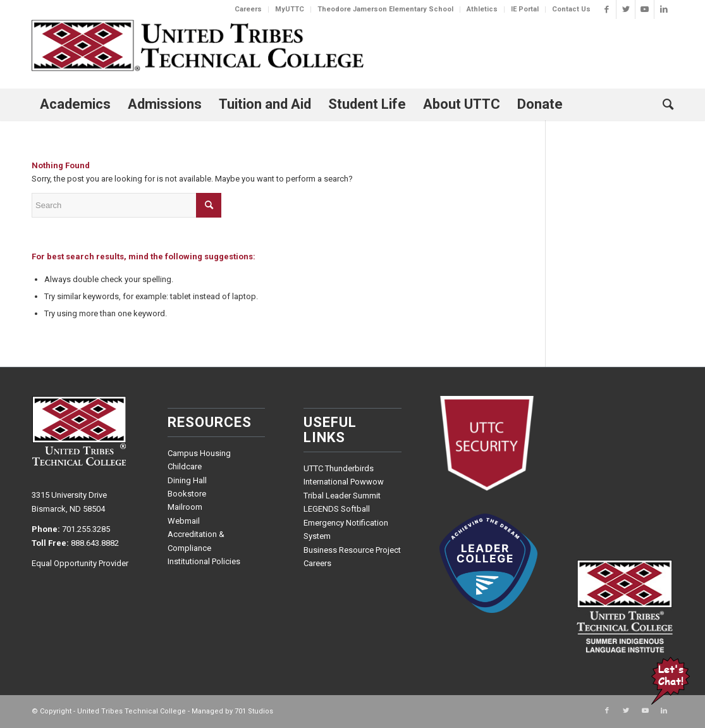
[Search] (664, 104)
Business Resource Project (352, 550)
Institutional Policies (204, 561)
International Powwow (344, 482)
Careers (248, 9)
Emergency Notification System (346, 529)
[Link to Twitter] (626, 9)
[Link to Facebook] (607, 9)
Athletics (482, 9)
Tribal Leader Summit (342, 496)
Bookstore (187, 494)
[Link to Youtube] (645, 9)
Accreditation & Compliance (196, 541)
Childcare (185, 466)
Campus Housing (199, 453)
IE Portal (525, 9)
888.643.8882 (95, 543)
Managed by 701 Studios (232, 711)
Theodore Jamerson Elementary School (385, 9)
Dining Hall (187, 480)
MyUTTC (290, 9)
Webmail (184, 521)
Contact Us (571, 9)
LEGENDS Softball (337, 509)
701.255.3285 (86, 529)
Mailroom (185, 507)
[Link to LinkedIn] (664, 9)
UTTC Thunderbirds (339, 468)
